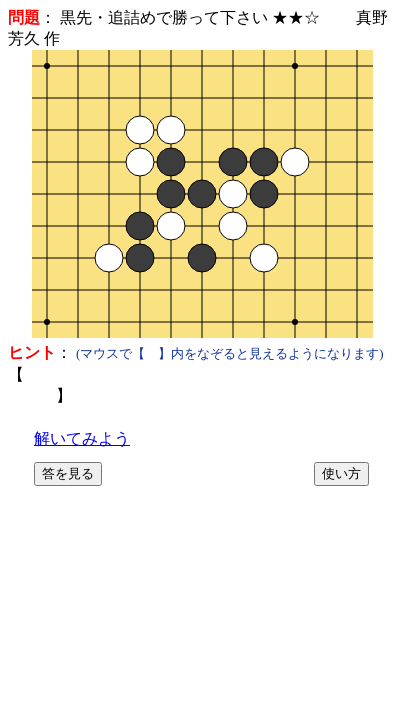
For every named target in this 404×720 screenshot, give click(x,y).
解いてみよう (82, 438)
